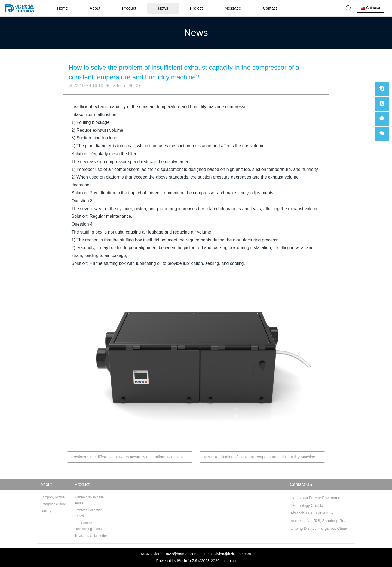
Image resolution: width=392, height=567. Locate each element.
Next (264, 457)
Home (62, 8)
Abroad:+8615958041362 (311, 513)
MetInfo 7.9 (187, 561)
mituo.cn (229, 561)
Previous (132, 457)
